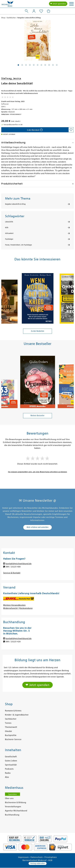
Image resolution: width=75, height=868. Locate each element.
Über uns (9, 798)
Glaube (8, 731)
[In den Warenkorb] (35, 130)
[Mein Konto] (34, 11)
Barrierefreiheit (30, 860)
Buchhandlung (12, 815)
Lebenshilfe (9, 222)
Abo (7, 777)
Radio (8, 773)
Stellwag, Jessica (11, 78)
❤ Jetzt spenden (58, 4)
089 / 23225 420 (13, 642)
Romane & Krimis (13, 711)
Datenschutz (37, 857)
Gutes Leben (11, 761)
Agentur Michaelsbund (16, 811)
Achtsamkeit (9, 233)
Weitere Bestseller (37, 416)
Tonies (8, 723)
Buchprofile (11, 735)
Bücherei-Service (13, 739)
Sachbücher (11, 719)
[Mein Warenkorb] (49, 11)
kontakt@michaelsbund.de (19, 564)
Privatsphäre (51, 857)
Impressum (23, 857)
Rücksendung (26, 608)
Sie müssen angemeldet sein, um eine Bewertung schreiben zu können (37, 472)
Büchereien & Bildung (16, 802)
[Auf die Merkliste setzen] (71, 130)
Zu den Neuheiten (38, 331)
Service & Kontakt (12, 573)
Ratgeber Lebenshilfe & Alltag (15, 204)
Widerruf (42, 860)
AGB (50, 860)
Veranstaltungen (13, 807)
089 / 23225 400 (13, 567)
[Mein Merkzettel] (41, 11)
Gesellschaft (11, 757)
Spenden (12, 794)
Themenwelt (11, 727)
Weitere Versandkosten (14, 605)
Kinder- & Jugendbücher (17, 715)
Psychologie (9, 239)
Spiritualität (11, 765)
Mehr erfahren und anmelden (38, 527)
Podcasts (9, 769)
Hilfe (7, 228)
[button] (18, 65)
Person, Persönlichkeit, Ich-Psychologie (19, 245)
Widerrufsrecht (10, 608)
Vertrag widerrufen (38, 863)
